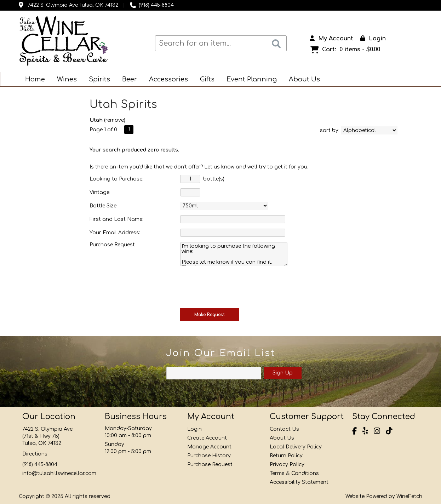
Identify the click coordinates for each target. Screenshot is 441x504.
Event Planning (249, 80)
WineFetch (409, 496)
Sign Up (283, 373)
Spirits (97, 80)
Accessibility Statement (299, 482)
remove (115, 120)
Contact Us (284, 429)
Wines (65, 80)
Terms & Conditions (294, 473)
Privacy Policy (287, 465)
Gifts (205, 80)
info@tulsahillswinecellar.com (59, 473)
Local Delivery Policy (296, 447)
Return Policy (286, 456)
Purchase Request (210, 465)
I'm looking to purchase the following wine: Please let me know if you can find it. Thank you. (234, 254)
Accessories (166, 80)
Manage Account (209, 447)
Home (35, 79)
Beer (127, 80)
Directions (35, 454)
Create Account (207, 438)
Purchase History (209, 456)
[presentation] (234, 286)
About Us (302, 80)
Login (373, 39)
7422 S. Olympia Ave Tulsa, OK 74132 (73, 5)
